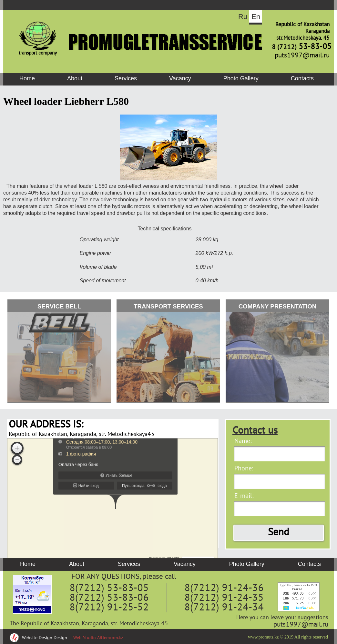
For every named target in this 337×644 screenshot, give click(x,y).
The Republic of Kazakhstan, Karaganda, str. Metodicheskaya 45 (89, 624)
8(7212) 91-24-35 (224, 598)
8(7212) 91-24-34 (224, 608)
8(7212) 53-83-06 (109, 598)
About (75, 78)
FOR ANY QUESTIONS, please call (124, 577)
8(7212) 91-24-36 (224, 589)
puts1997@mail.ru (301, 625)
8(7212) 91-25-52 (109, 608)
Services (126, 78)
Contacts (302, 78)
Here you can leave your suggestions (282, 618)
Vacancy (180, 78)
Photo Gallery (241, 78)
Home (27, 78)
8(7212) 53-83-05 (109, 589)
